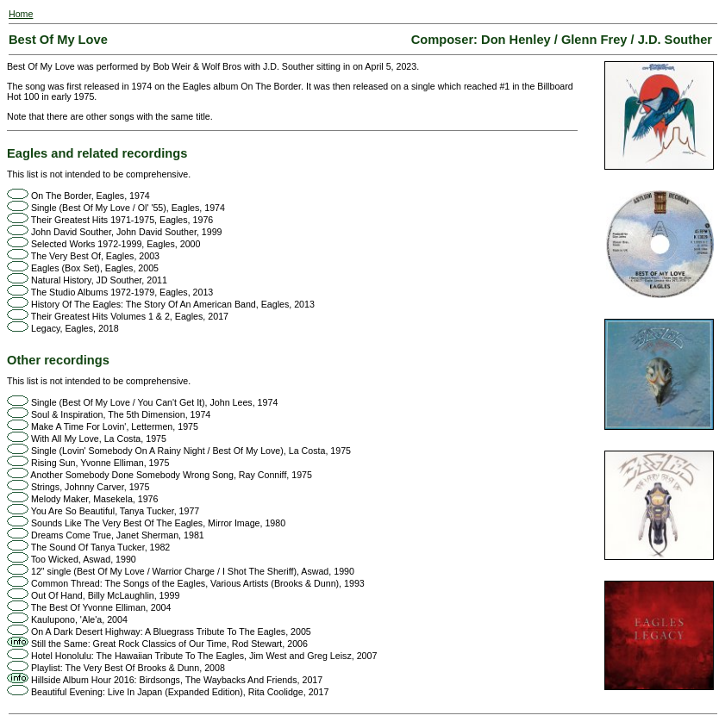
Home (21, 14)
